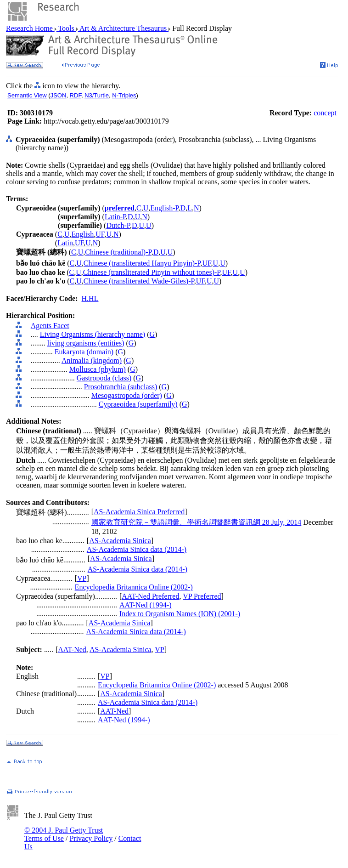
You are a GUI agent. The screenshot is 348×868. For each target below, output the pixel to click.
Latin (65, 243)
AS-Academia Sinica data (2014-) (137, 549)
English (82, 234)
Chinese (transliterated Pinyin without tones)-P (152, 272)
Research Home (30, 28)
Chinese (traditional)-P (118, 252)
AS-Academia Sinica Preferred (139, 512)
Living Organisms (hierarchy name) (93, 334)
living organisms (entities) (86, 343)
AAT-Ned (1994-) (146, 605)
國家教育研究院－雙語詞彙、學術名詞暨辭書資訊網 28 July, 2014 (196, 522)
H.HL (90, 298)
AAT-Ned (72, 650)
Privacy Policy (91, 838)
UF (100, 234)
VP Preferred (202, 596)
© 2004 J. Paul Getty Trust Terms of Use (64, 834)
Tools (66, 28)
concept (325, 113)
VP (82, 578)
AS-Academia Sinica (120, 541)
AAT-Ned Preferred (150, 596)
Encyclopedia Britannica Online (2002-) (134, 587)
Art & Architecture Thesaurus (123, 28)
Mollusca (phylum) (98, 369)
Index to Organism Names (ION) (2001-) (180, 614)
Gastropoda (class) (104, 378)
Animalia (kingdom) (92, 360)
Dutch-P (118, 225)
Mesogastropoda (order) (127, 395)
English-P (164, 208)
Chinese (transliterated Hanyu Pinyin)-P (142, 263)
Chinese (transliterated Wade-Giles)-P (139, 281)
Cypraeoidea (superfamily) (138, 404)
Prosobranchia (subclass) (121, 387)
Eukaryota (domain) (84, 352)
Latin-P (115, 217)
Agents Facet (50, 326)
